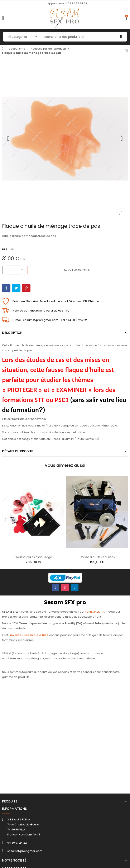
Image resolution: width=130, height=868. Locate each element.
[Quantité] (14, 270)
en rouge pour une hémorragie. (96, 426)
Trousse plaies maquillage (33, 557)
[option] (65, 139)
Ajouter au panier (78, 270)
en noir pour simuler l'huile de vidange (44, 426)
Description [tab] (12, 333)
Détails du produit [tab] (18, 451)
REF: (5, 249)
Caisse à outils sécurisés (97, 557)
